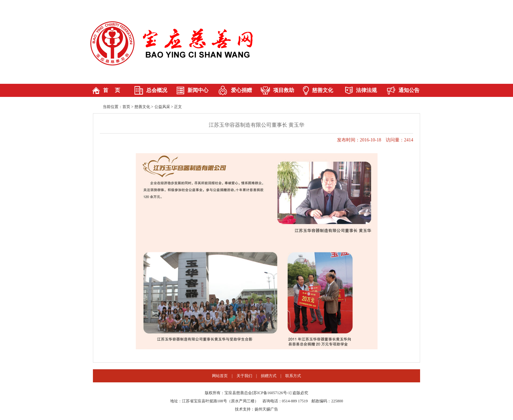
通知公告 (409, 90)
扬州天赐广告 (266, 409)
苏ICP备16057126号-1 (272, 393)
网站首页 (220, 376)
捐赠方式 (269, 376)
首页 (126, 107)
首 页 (112, 90)
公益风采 (162, 107)
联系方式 (293, 376)
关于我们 (244, 376)
